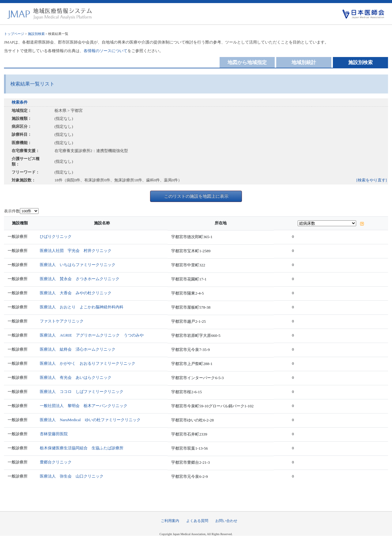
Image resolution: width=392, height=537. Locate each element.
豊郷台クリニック (56, 462)
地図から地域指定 (247, 62)
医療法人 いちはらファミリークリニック (78, 265)
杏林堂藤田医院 (54, 434)
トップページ (14, 34)
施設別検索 (36, 34)
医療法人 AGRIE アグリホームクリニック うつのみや (92, 335)
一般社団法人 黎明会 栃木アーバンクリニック (84, 406)
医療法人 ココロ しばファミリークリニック (82, 392)
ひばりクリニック (56, 236)
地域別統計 (304, 62)
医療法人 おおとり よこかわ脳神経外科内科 (82, 307)
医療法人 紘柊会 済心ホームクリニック (78, 349)
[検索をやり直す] (372, 180)
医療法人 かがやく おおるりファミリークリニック (88, 363)
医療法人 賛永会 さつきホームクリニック (80, 279)
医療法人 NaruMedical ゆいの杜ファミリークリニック (90, 420)
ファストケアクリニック (62, 321)
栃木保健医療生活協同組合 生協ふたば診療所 (82, 448)
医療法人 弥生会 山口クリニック (72, 476)
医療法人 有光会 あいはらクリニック (76, 377)
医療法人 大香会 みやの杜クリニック (76, 293)
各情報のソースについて (106, 51)
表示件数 (12, 211)
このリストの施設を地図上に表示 (196, 196)
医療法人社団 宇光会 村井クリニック (76, 251)
